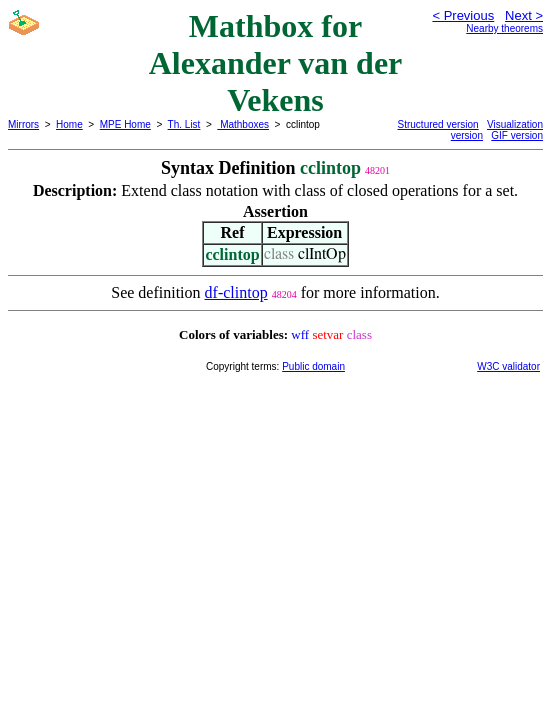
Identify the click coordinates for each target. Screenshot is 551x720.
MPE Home (125, 124)
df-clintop (236, 292)
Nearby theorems (504, 28)
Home (69, 124)
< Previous (463, 15)
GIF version (517, 135)
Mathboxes (243, 124)
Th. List (184, 124)
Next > (524, 15)
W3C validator (508, 366)
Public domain (313, 366)
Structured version (438, 124)
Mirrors (23, 124)
